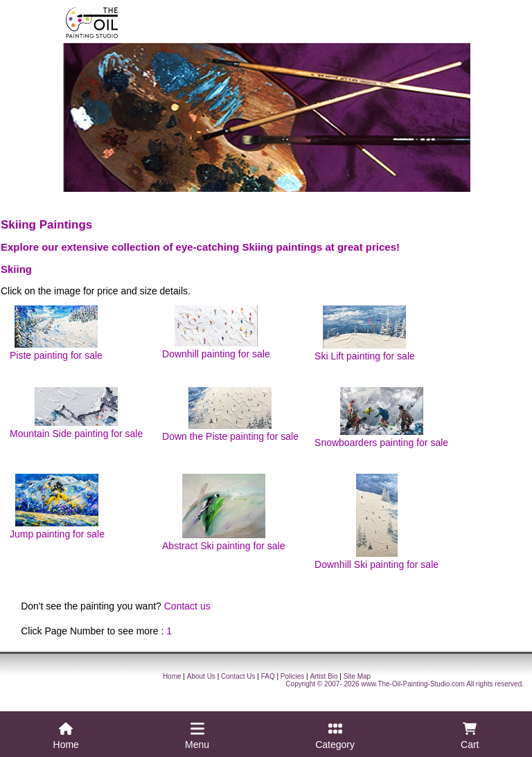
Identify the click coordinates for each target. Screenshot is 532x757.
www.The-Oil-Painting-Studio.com (413, 684)
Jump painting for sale (57, 507)
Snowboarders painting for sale (381, 418)
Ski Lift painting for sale (365, 333)
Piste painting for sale (56, 333)
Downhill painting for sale (216, 332)
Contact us (187, 606)
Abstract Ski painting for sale (223, 513)
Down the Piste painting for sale (230, 415)
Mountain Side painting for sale (76, 413)
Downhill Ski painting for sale (376, 522)
